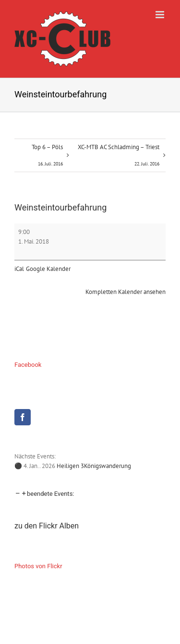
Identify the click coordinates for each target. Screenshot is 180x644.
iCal (19, 269)
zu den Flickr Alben (47, 526)
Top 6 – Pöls (47, 157)
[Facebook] (23, 417)
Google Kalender (48, 269)
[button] (44, 494)
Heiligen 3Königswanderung (94, 466)
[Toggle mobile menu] (161, 15)
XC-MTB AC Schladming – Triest (119, 157)
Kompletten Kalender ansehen (126, 292)
